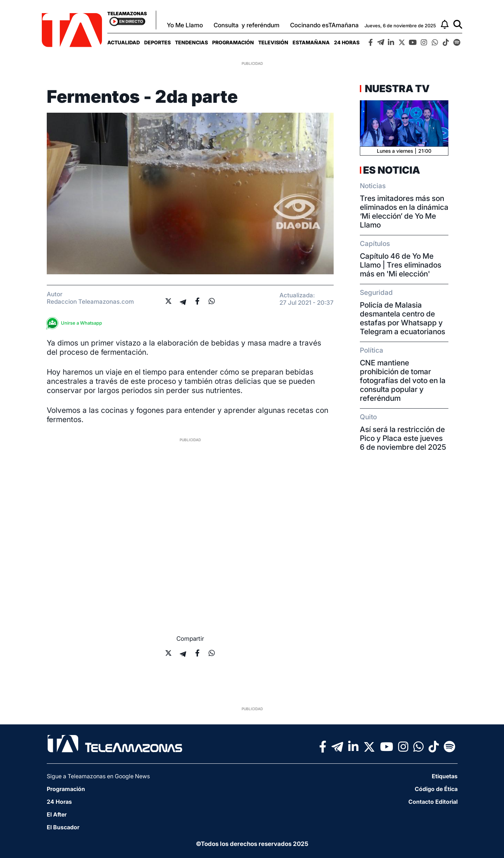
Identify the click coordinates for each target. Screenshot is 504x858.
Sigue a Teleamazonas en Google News (98, 776)
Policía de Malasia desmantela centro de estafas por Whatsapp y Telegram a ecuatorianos (403, 318)
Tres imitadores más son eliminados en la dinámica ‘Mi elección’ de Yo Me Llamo (404, 212)
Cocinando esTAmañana (324, 25)
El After (57, 814)
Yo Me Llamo (185, 25)
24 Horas (347, 42)
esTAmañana (311, 42)
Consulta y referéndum (247, 25)
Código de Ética (436, 789)
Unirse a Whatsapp (76, 323)
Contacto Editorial (433, 802)
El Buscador (63, 827)
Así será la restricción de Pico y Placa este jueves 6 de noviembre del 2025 (403, 438)
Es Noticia (392, 170)
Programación (233, 42)
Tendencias (191, 42)
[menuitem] (124, 42)
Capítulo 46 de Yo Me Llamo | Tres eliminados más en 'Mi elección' (401, 265)
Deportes (157, 42)
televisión (273, 42)
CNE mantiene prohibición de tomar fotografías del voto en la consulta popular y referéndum (403, 380)
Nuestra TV (396, 89)
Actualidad (124, 42)
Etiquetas (445, 776)
